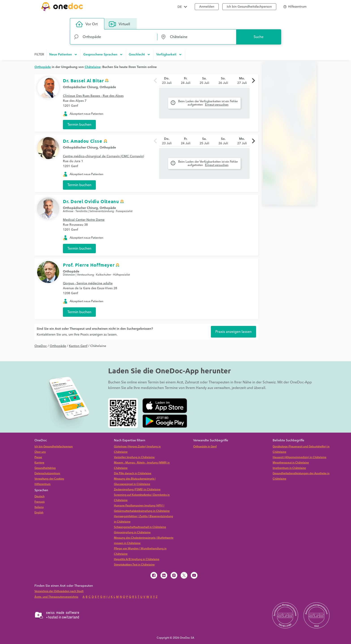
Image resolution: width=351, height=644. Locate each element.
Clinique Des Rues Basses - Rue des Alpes (93, 96)
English (39, 513)
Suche (259, 37)
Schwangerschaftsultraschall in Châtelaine (140, 527)
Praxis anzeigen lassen (233, 332)
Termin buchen (79, 125)
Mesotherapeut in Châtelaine (291, 463)
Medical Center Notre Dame (84, 220)
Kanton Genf (78, 346)
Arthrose (68, 211)
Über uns (40, 452)
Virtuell (119, 24)
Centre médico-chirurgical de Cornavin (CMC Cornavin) (103, 156)
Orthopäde (108, 87)
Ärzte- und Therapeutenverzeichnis (56, 597)
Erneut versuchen (217, 105)
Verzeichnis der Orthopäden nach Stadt (59, 591)
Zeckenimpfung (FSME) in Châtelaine (137, 490)
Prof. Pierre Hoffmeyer (89, 265)
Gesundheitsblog (45, 468)
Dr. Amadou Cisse (83, 141)
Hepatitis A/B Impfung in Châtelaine (137, 559)
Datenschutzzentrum (47, 473)
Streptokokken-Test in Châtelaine (134, 565)
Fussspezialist (124, 211)
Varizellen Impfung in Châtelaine (134, 457)
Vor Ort (87, 24)
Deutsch (40, 496)
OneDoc (41, 346)
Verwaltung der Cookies (49, 479)
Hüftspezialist (121, 275)
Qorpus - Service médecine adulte (88, 283)
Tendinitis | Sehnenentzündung (95, 211)
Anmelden (207, 7)
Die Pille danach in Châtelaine (133, 473)
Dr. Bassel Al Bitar (83, 81)
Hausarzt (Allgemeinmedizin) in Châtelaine (300, 457)
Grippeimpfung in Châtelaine (132, 532)
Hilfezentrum (43, 484)
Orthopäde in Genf (205, 447)
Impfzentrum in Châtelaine (289, 468)
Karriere (39, 463)
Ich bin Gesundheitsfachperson (249, 7)
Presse (38, 457)
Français (40, 502)
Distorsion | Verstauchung (78, 275)
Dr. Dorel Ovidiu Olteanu (91, 201)
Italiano (39, 507)
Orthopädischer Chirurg (80, 87)
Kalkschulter (104, 275)
